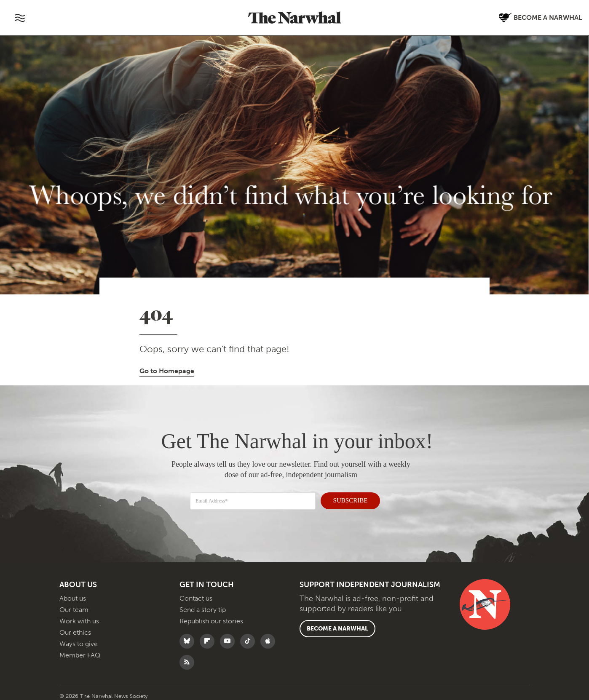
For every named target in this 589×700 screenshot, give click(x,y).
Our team (74, 616)
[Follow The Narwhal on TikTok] (250, 648)
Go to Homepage (167, 371)
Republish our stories (211, 628)
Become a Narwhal (337, 635)
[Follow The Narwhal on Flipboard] (209, 648)
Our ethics (75, 639)
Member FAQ (80, 662)
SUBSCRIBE (346, 500)
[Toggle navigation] (20, 18)
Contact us (196, 605)
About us (73, 605)
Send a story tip (203, 616)
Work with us (79, 628)
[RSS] (189, 669)
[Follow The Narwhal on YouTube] (229, 648)
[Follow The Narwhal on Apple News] (270, 648)
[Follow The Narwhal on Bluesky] (189, 648)
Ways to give (79, 651)
